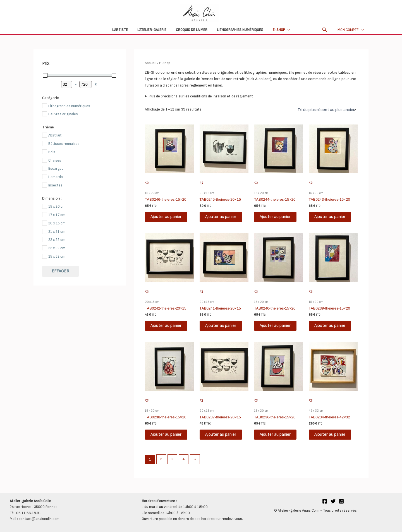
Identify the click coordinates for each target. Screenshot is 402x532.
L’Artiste (125, 30)
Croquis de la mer (192, 30)
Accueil (150, 63)
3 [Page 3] (172, 459)
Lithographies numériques (238, 30)
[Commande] (326, 110)
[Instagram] (341, 501)
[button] (283, 30)
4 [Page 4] (183, 459)
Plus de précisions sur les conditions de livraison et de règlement (201, 96)
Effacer (60, 271)
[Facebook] (325, 501)
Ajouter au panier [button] (166, 217)
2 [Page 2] (161, 459)
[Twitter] (333, 501)
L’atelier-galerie (154, 30)
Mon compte (352, 30)
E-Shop (277, 30)
